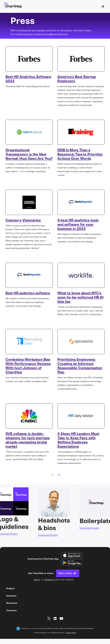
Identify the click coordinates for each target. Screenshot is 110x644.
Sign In (37, 580)
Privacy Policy (71, 633)
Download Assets (48, 535)
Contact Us (49, 580)
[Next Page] (59, 475)
